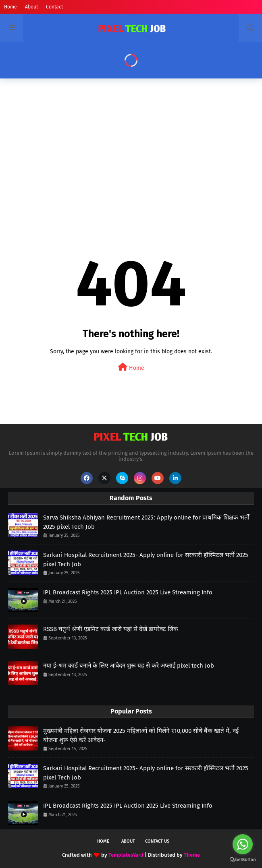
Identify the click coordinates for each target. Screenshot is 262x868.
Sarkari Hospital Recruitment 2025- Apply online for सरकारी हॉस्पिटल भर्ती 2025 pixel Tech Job (146, 560)
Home (10, 7)
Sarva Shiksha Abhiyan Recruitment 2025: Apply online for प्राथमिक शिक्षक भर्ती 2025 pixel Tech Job (146, 522)
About (31, 7)
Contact (54, 7)
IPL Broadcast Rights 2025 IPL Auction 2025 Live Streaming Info (128, 592)
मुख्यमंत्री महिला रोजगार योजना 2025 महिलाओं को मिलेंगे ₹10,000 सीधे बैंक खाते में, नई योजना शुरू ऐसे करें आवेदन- (141, 735)
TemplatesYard (126, 855)
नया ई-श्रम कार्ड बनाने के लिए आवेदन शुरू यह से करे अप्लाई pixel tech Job (129, 666)
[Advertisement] (131, 147)
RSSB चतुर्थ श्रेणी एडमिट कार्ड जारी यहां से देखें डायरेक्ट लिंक (111, 629)
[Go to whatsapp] (243, 844)
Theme (192, 855)
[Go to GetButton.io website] (243, 860)
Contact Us (157, 841)
